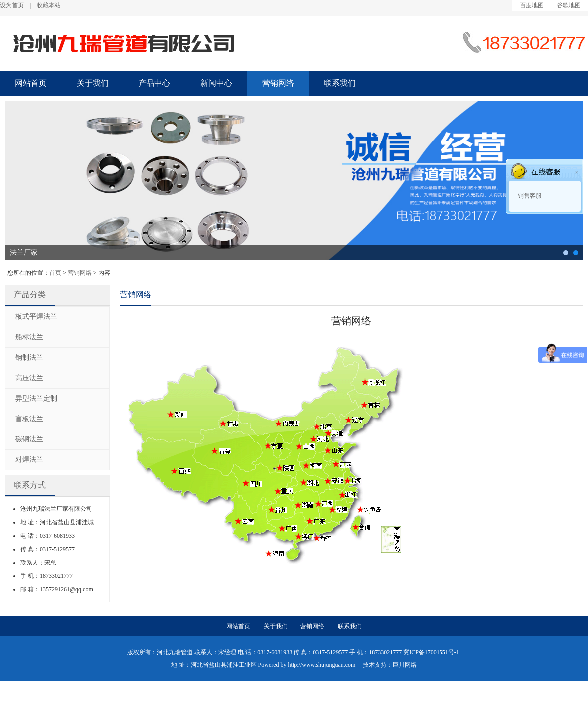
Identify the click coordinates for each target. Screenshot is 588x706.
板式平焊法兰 (36, 317)
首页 (55, 273)
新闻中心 (216, 83)
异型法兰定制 (36, 398)
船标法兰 (29, 337)
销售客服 (529, 196)
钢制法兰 (29, 357)
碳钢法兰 (566, 253)
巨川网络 (405, 665)
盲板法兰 (29, 419)
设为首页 (12, 5)
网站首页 (31, 83)
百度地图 (532, 5)
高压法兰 (29, 378)
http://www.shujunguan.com (322, 665)
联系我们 (340, 83)
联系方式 (30, 485)
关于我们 (93, 83)
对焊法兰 (29, 460)
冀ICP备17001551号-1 (431, 652)
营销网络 (278, 83)
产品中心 (154, 83)
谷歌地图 (569, 5)
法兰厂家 (24, 252)
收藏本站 (49, 5)
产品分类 (30, 295)
